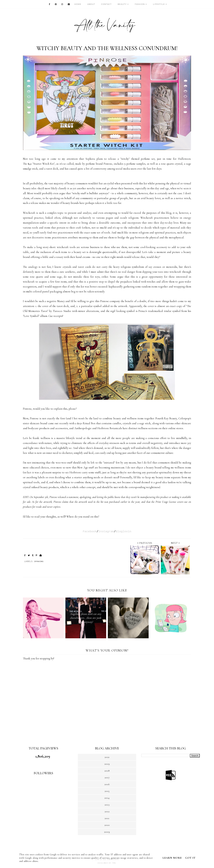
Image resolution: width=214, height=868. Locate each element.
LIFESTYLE (159, 4)
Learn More (172, 858)
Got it (190, 858)
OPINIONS (39, 561)
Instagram (106, 532)
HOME (78, 4)
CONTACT (106, 4)
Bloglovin (123, 532)
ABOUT (91, 4)
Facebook (90, 532)
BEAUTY (122, 4)
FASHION (140, 4)
